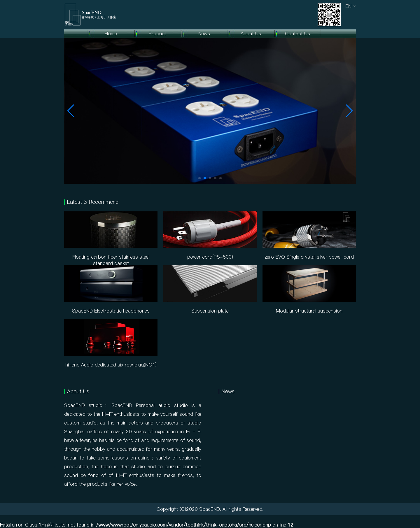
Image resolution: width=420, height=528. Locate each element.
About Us (251, 34)
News (204, 34)
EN (351, 6)
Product (157, 34)
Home (111, 34)
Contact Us (297, 34)
